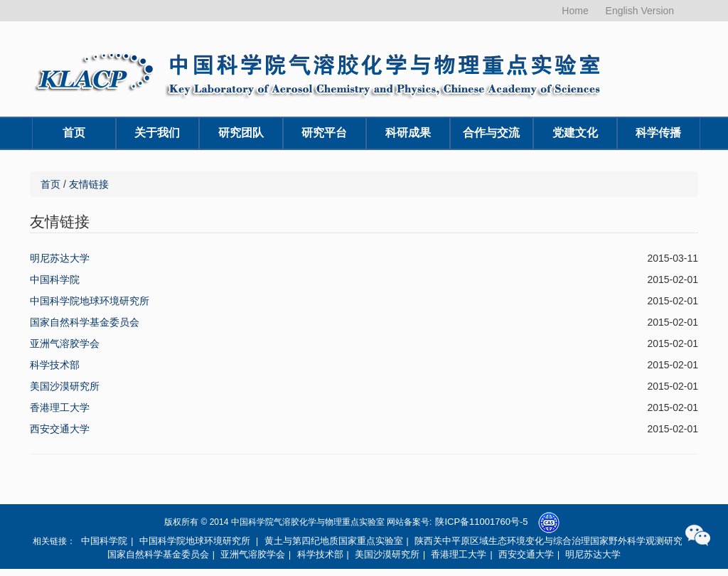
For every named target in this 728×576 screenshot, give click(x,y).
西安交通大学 (60, 429)
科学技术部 (55, 365)
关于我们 (157, 133)
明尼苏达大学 (60, 258)
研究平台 (324, 133)
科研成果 (408, 133)
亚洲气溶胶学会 (65, 343)
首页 (74, 133)
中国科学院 (55, 279)
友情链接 (89, 184)
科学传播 (658, 133)
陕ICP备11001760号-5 (481, 522)
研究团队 (241, 133)
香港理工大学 (60, 407)
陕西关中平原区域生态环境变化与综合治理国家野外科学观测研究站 (553, 541)
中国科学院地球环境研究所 (90, 301)
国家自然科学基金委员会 (85, 322)
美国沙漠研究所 (65, 386)
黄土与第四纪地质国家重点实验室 (334, 541)
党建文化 (575, 133)
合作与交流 (491, 133)
